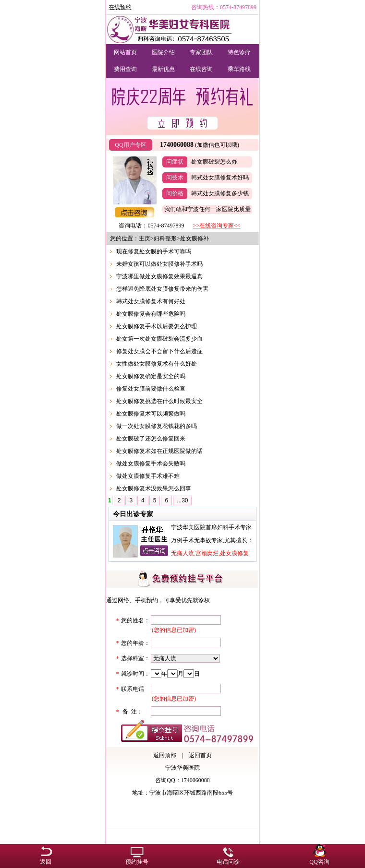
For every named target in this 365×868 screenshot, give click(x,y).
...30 (182, 500)
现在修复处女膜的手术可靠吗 (154, 251)
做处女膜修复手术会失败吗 (151, 464)
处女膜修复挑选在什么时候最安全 (159, 401)
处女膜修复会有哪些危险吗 (151, 314)
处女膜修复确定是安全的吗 (151, 376)
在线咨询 (201, 69)
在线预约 (120, 7)
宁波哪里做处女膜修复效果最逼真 (159, 276)
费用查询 (125, 69)
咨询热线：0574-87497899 (224, 7)
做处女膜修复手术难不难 (148, 476)
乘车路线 (239, 69)
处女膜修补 (195, 238)
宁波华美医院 (182, 768)
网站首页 (125, 52)
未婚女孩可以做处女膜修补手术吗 (159, 264)
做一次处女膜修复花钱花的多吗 (157, 426)
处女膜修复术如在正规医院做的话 (159, 451)
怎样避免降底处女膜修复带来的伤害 (162, 289)
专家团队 (201, 52)
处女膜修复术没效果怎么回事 (154, 488)
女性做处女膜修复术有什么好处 (157, 364)
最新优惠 (163, 69)
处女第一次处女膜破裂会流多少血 (159, 339)
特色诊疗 (239, 52)
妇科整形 (165, 238)
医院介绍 (163, 52)
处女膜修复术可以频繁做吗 (151, 414)
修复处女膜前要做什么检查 (151, 389)
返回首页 (200, 755)
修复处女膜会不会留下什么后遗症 (159, 351)
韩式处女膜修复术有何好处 (151, 301)
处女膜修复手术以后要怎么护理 (157, 326)
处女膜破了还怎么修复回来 (151, 439)
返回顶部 (165, 755)
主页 (145, 238)
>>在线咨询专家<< (216, 226)
